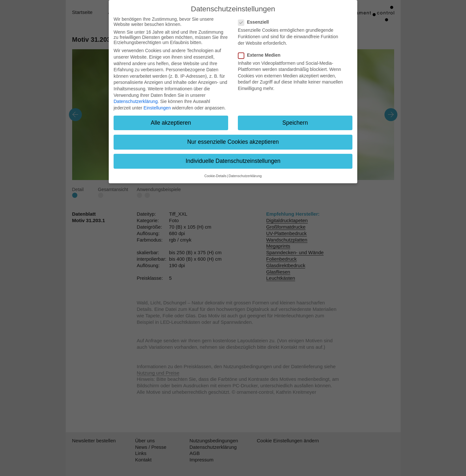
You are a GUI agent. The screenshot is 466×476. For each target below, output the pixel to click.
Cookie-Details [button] (215, 176)
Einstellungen (157, 108)
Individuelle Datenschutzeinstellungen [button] (233, 161)
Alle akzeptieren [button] (171, 123)
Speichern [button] (295, 123)
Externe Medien (261, 55)
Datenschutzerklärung (136, 101)
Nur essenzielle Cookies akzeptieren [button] (233, 142)
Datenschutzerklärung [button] (245, 176)
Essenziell (255, 22)
